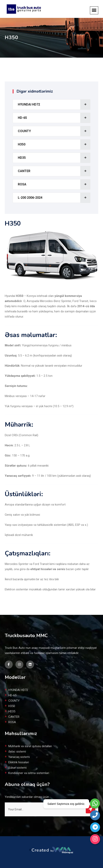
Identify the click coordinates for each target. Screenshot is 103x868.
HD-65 (22, 118)
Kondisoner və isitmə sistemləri (29, 773)
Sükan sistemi (17, 768)
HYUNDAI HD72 (29, 104)
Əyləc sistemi (17, 752)
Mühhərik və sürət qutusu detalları (30, 746)
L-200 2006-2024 (30, 198)
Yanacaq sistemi (19, 757)
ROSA (22, 184)
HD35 (22, 158)
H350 (22, 144)
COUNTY (24, 131)
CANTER (24, 171)
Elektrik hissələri (19, 762)
